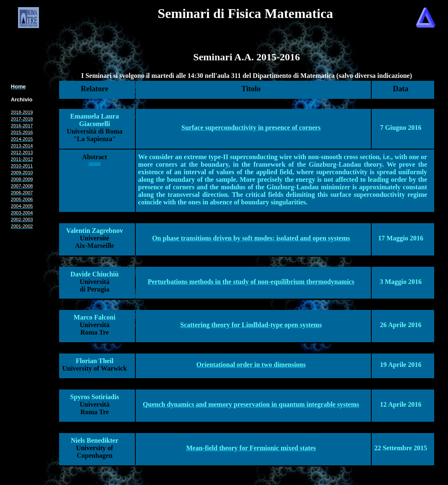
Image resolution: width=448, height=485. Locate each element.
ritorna (94, 163)
